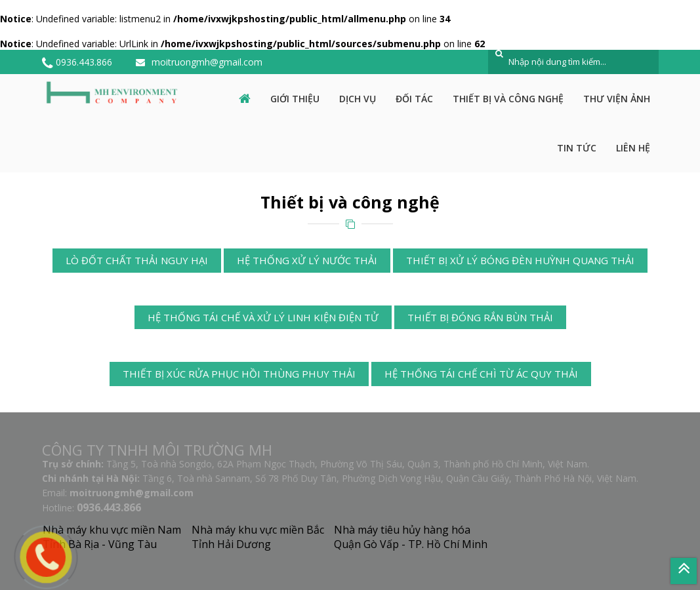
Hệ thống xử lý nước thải (307, 260)
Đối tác (414, 99)
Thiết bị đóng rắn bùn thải (480, 317)
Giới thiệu (295, 99)
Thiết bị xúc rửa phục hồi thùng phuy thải (239, 374)
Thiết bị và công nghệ (508, 99)
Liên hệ (633, 148)
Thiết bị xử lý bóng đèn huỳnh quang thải (520, 260)
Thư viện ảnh (617, 99)
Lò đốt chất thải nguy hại (137, 260)
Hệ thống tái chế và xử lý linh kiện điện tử (263, 317)
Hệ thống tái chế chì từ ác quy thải (481, 374)
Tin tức (577, 148)
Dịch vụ (358, 99)
